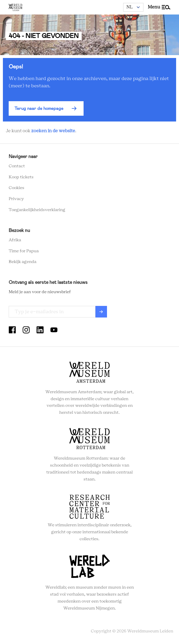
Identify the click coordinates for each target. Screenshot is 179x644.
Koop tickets (21, 177)
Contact (17, 166)
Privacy (16, 199)
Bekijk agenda (23, 262)
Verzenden (101, 312)
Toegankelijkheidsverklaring (37, 210)
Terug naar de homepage (39, 108)
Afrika (15, 240)
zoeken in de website (53, 131)
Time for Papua (24, 251)
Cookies (16, 188)
